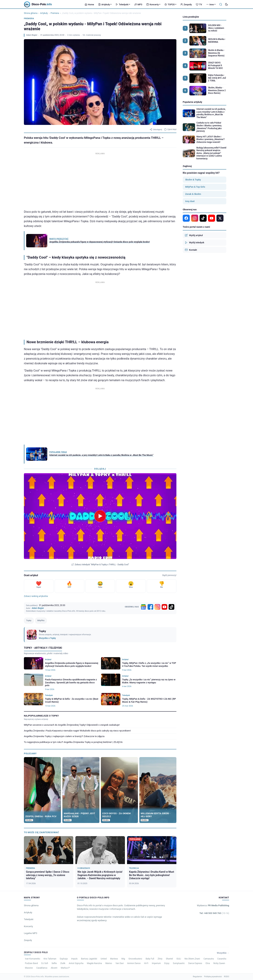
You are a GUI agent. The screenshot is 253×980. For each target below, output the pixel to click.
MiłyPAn (41, 621)
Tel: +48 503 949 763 (214, 913)
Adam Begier (32, 35)
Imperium (156, 963)
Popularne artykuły (192, 102)
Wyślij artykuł (194, 235)
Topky (29, 621)
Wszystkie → (223, 953)
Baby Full (150, 959)
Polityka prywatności (213, 977)
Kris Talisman (50, 959)
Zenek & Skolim (193, 194)
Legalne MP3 (31, 933)
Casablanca (42, 968)
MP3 (138, 4)
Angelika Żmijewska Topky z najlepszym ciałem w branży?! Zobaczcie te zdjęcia (64, 736)
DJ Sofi (45, 963)
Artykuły (105, 4)
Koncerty (153, 4)
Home (89, 4)
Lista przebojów (191, 17)
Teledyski (123, 4)
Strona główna (31, 13)
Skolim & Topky (193, 180)
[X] (220, 218)
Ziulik (63, 963)
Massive (29, 968)
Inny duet (190, 201)
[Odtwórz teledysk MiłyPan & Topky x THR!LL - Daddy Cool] (100, 516)
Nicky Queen (219, 963)
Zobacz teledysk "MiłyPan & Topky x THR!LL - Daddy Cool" (100, 565)
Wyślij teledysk (194, 243)
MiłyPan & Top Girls (195, 187)
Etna (208, 963)
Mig (123, 959)
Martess (114, 959)
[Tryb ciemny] (226, 4)
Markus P (65, 968)
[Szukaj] (221, 4)
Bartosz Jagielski (89, 959)
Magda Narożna (94, 963)
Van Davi (120, 963)
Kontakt (191, 250)
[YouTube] (164, 607)
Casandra (222, 959)
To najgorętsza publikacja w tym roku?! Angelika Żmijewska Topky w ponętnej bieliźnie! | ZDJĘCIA (73, 742)
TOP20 (170, 4)
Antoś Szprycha (76, 963)
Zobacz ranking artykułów (36, 596)
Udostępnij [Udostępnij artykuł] (156, 129)
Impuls (74, 959)
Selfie (54, 963)
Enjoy (167, 963)
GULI (179, 959)
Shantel (169, 959)
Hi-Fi (146, 963)
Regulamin (197, 977)
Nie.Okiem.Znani (192, 959)
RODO (227, 977)
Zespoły (186, 4)
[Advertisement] (100, 180)
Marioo (109, 963)
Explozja (64, 959)
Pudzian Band (31, 963)
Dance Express (195, 963)
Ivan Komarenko (33, 959)
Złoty (160, 959)
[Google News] (143, 607)
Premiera (55, 13)
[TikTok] (171, 607)
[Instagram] (157, 607)
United (104, 959)
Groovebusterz (135, 959)
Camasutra (209, 959)
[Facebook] (150, 607)
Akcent (54, 968)
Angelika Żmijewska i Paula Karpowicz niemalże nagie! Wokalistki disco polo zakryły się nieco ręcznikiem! (77, 731)
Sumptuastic (179, 963)
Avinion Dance (134, 963)
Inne (211, 4)
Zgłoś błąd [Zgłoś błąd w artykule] (170, 129)
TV (199, 4)
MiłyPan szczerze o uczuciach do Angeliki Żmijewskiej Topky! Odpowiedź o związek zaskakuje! (72, 725)
